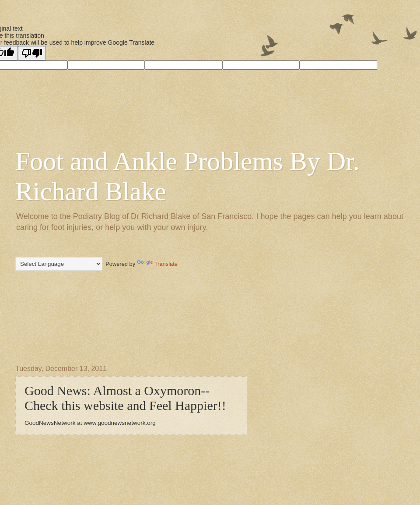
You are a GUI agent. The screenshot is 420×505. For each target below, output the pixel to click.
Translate (157, 264)
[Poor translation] (32, 53)
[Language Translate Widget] (59, 264)
